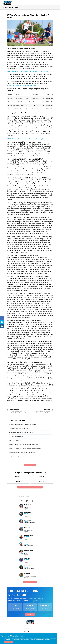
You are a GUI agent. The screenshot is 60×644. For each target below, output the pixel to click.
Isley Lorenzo (28, 520)
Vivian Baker (27, 558)
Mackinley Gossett (29, 551)
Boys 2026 (42, 482)
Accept (9, 642)
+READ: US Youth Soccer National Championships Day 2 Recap (27, 139)
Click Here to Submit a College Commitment (30, 487)
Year (28, 501)
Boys (8, 13)
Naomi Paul (27, 528)
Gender (22, 501)
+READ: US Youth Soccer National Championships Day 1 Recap (27, 71)
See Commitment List (30, 582)
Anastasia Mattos (28, 535)
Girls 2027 (18, 477)
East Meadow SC (28, 530)
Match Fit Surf (28, 515)
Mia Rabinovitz (28, 505)
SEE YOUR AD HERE (30, 465)
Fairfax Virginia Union (29, 538)
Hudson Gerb (27, 512)
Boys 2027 (18, 482)
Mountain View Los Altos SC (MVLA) (32, 561)
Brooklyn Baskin (28, 543)
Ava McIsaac (27, 574)
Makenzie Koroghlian (29, 566)
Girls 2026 (42, 477)
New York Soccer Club (29, 569)
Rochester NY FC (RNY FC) (30, 576)
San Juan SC (27, 507)
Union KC (26, 553)
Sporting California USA (30, 523)
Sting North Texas (29, 546)
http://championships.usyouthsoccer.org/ (22, 86)
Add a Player (30, 614)
